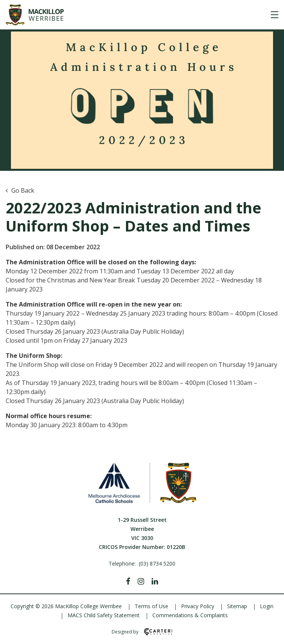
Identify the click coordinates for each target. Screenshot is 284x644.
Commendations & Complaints (190, 615)
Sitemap (237, 606)
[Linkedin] (155, 581)
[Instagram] (141, 581)
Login (267, 606)
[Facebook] (128, 581)
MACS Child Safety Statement (104, 615)
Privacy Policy (198, 606)
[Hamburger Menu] (275, 15)
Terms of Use (151, 606)
